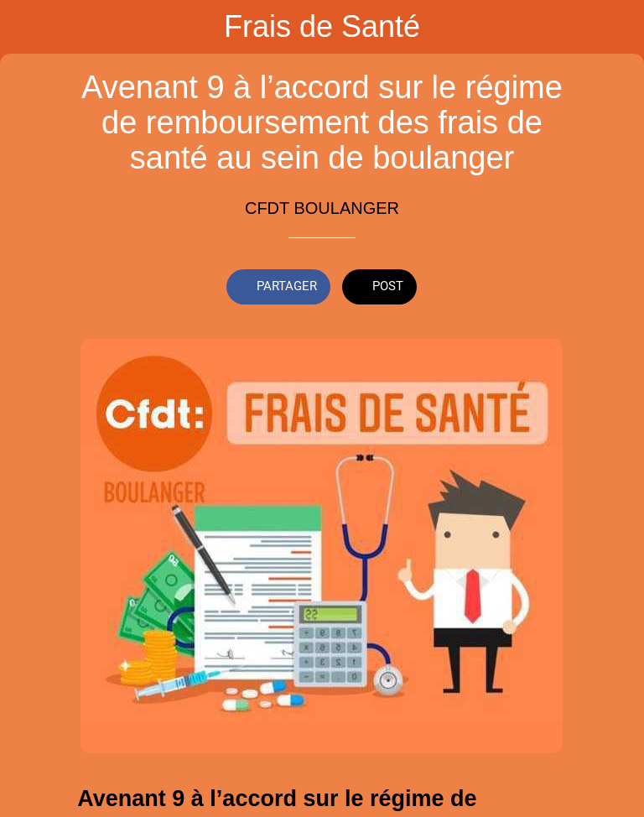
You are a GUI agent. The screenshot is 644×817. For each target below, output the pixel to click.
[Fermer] (27, 27)
